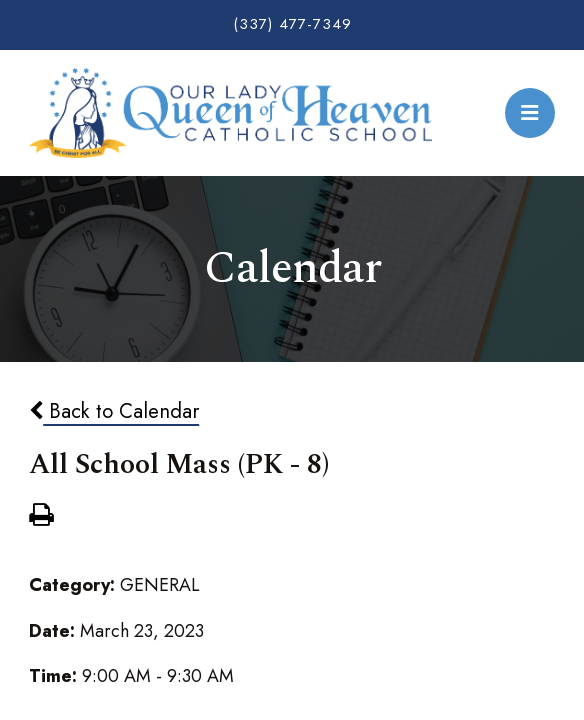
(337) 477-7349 (292, 24)
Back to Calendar (114, 411)
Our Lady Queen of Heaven (230, 113)
